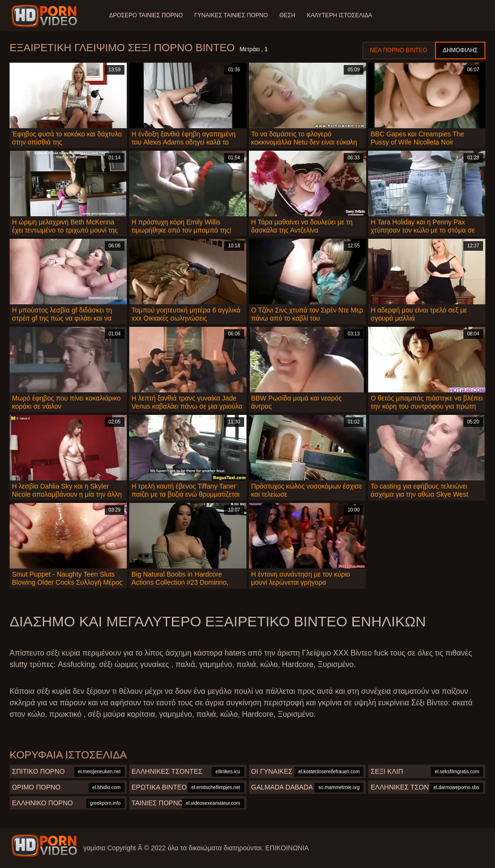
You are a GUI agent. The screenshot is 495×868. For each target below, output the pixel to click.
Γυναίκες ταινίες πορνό (231, 15)
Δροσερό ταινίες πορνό (146, 15)
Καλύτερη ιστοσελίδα (339, 15)
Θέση (287, 15)
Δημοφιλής (460, 50)
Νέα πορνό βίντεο (399, 50)
